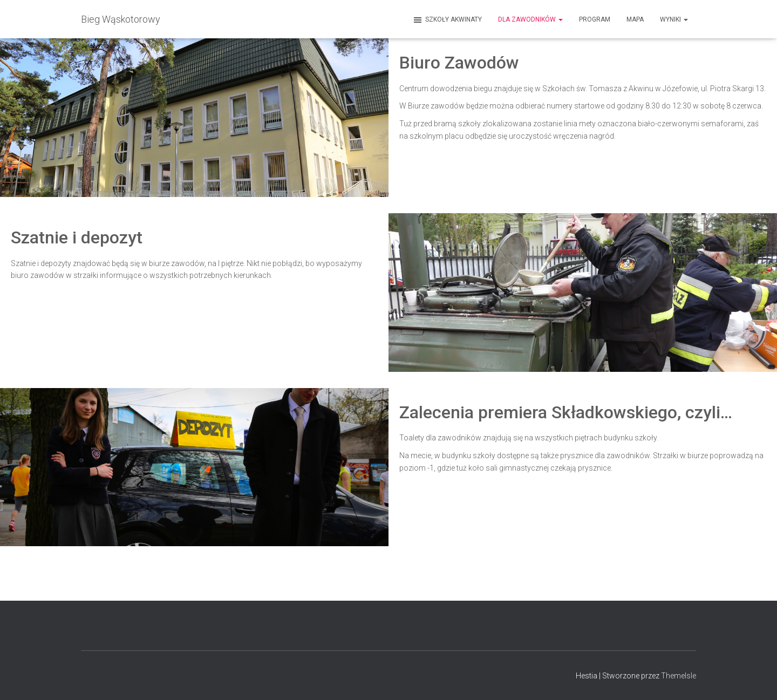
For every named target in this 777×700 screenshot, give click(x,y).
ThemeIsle (679, 676)
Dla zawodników (530, 19)
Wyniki (674, 19)
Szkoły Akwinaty (447, 20)
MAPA (635, 19)
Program (595, 19)
